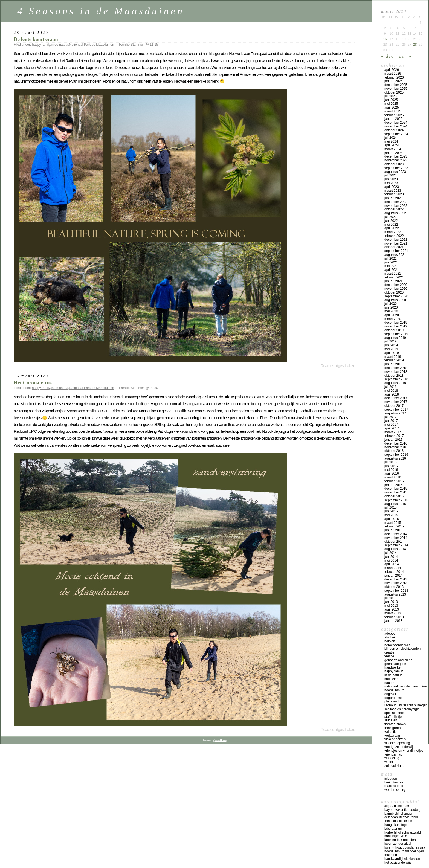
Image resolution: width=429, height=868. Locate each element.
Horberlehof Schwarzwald (403, 832)
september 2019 (396, 334)
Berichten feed (395, 782)
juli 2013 (391, 598)
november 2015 (396, 492)
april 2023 (392, 187)
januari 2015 (393, 530)
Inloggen (391, 779)
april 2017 (392, 428)
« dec (387, 56)
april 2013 (392, 609)
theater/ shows (395, 724)
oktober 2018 (394, 376)
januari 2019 (393, 364)
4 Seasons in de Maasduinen (101, 11)
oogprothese (394, 698)
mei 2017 (391, 425)
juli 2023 (391, 175)
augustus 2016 (395, 458)
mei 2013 (391, 606)
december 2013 (396, 579)
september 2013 (396, 591)
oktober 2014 (394, 542)
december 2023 (396, 156)
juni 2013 (391, 602)
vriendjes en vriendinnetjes (404, 751)
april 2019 (392, 353)
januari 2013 (393, 621)
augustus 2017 (395, 413)
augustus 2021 (395, 255)
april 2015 (392, 519)
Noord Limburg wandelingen (404, 851)
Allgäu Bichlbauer (397, 806)
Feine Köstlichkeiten (398, 821)
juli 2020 (391, 304)
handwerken (393, 667)
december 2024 (396, 123)
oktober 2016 (394, 451)
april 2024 (392, 145)
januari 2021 (393, 281)
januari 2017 (393, 440)
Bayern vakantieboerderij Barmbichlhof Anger (402, 812)
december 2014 (396, 534)
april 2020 (392, 315)
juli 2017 (391, 417)
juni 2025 (391, 100)
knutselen (391, 679)
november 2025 (396, 89)
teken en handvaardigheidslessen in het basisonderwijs (404, 859)
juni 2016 (391, 466)
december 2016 (396, 443)
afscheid (391, 637)
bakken (390, 641)
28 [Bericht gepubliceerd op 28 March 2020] (415, 45)
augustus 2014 (395, 549)
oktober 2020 (394, 292)
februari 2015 (394, 526)
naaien (389, 683)
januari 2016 (393, 485)
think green (392, 728)
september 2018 (396, 379)
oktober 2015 (394, 496)
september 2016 (396, 455)
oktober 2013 (394, 587)
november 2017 (396, 402)
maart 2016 (393, 477)
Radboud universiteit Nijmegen (406, 705)
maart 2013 (393, 613)
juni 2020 (391, 307)
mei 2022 (391, 225)
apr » (405, 56)
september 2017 (396, 410)
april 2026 (392, 70)
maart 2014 (393, 568)
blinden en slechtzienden (402, 649)
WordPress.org (395, 790)
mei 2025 (391, 104)
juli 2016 (391, 462)
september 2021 (396, 251)
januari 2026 (393, 81)
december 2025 (396, 85)
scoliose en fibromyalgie (402, 709)
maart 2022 (393, 232)
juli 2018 (391, 387)
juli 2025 (391, 96)
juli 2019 (391, 341)
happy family (41, 45)
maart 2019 (393, 357)
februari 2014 (394, 572)
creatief (390, 652)
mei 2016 (391, 470)
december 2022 (396, 202)
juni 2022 (391, 221)
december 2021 (396, 240)
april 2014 (392, 564)
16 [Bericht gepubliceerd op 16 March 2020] (385, 39)
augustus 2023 (395, 172)
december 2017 (396, 398)
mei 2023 (391, 183)
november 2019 (396, 326)
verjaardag (392, 736)
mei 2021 (391, 266)
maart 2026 (393, 74)
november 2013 (396, 583)
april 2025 (392, 108)
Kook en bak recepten (400, 840)
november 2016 (396, 447)
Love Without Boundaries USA (405, 847)
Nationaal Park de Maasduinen (92, 45)
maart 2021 (393, 274)
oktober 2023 (394, 164)
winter (389, 762)
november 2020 (396, 289)
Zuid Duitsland (394, 766)
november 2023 (396, 160)
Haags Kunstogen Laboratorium (397, 827)
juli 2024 (391, 138)
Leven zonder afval (398, 844)
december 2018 (396, 368)
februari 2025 (394, 115)
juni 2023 (391, 179)
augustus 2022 (395, 213)
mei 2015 (391, 515)
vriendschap (393, 754)
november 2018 (396, 372)
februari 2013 (394, 617)
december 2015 (396, 489)
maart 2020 (393, 319)
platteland (392, 701)
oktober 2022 (394, 209)
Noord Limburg (394, 690)
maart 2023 (393, 191)
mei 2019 (391, 349)
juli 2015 (391, 507)
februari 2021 (394, 277)
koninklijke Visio (396, 836)
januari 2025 (393, 119)
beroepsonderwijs (397, 645)
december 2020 (396, 285)
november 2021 (396, 243)
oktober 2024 (394, 130)
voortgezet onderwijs (399, 747)
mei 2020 (391, 311)
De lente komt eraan (36, 39)
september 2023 (396, 168)
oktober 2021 (394, 247)
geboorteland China (398, 660)
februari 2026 (394, 77)
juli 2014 (391, 553)
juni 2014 (391, 557)
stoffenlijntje (393, 717)
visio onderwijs (395, 739)
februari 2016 (394, 481)
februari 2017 (394, 436)
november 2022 (396, 206)
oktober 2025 (394, 92)
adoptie (390, 634)
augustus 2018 (395, 383)
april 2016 (392, 474)
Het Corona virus (33, 383)
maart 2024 (393, 149)
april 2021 (392, 270)
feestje (389, 656)
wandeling (392, 758)
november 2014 (396, 538)
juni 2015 (391, 511)
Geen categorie (395, 664)
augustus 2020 (395, 300)
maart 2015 (393, 523)
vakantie (391, 732)
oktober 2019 (394, 330)
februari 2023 (394, 194)
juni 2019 (391, 345)
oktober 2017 (394, 406)
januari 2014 (393, 576)
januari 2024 (393, 153)
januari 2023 (393, 198)
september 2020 (396, 296)
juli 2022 (391, 217)
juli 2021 (391, 259)
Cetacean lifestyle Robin (401, 817)
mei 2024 (391, 141)
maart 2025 (393, 111)
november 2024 (396, 126)
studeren (391, 720)
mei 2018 (391, 391)
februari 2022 (394, 236)
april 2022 (392, 228)
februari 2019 (394, 360)
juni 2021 (391, 262)
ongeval (390, 694)
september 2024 (396, 134)
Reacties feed (394, 786)
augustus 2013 (395, 594)
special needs (394, 713)
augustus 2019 (395, 338)
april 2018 (392, 394)
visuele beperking (397, 743)
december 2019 (396, 323)
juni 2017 (391, 421)
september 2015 (396, 500)
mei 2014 (391, 561)
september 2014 (396, 545)
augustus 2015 (395, 504)
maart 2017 (393, 432)
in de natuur (60, 45)
